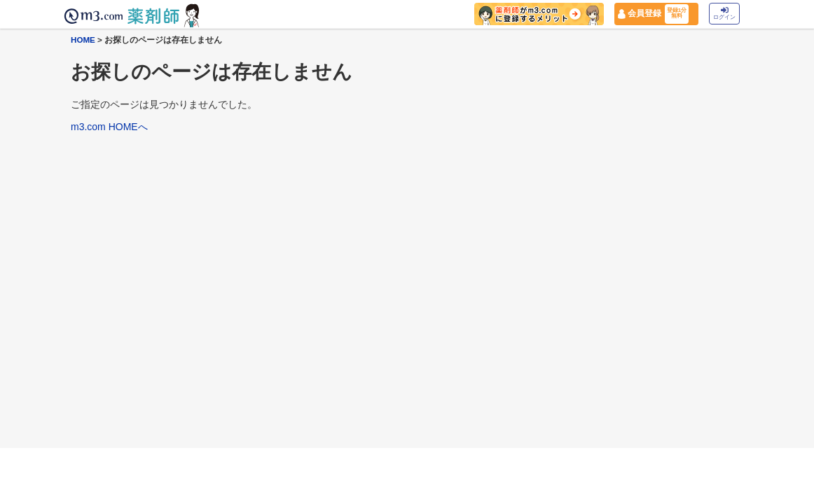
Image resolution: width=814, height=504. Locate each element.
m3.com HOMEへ (109, 127)
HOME (83, 40)
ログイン (724, 14)
